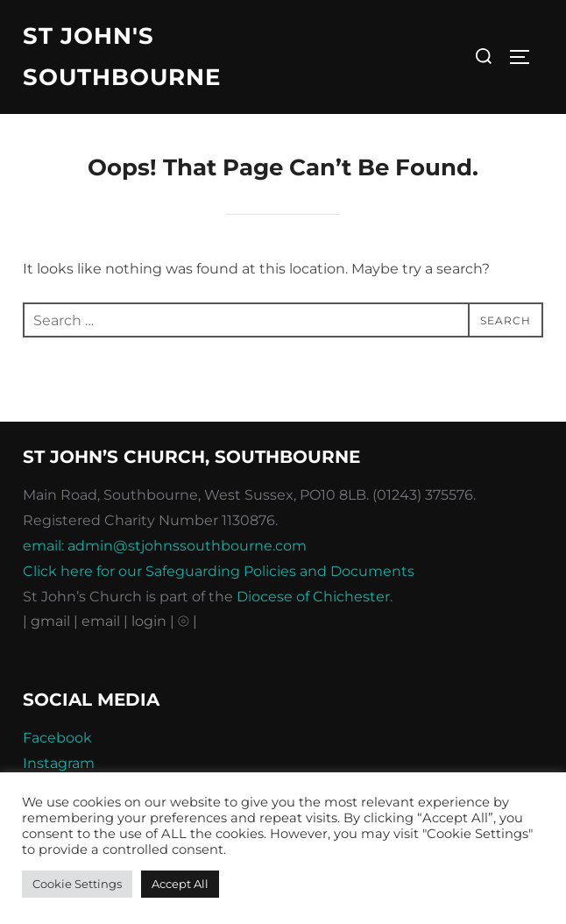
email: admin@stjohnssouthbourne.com (165, 546)
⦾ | (187, 621)
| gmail (48, 621)
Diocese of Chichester (313, 597)
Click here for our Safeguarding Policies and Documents (219, 571)
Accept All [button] (180, 884)
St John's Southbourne (122, 57)
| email (99, 621)
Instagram (59, 763)
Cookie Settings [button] (77, 884)
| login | (149, 621)
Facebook (57, 738)
